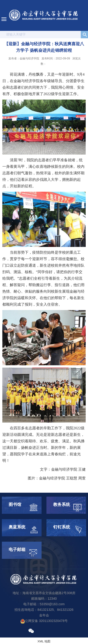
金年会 (44, 615)
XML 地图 (44, 641)
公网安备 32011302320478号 (44, 621)
